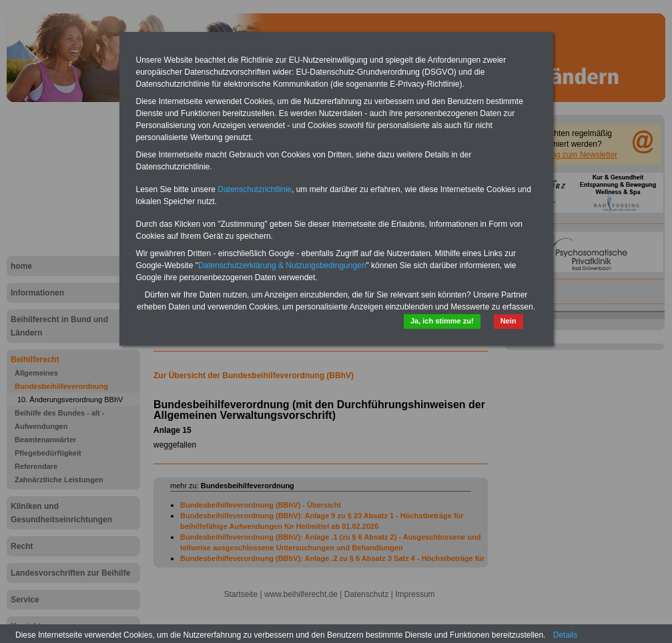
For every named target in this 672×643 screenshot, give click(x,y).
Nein (509, 321)
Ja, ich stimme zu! (442, 321)
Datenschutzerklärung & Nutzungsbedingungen (282, 265)
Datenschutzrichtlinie (255, 189)
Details (566, 635)
